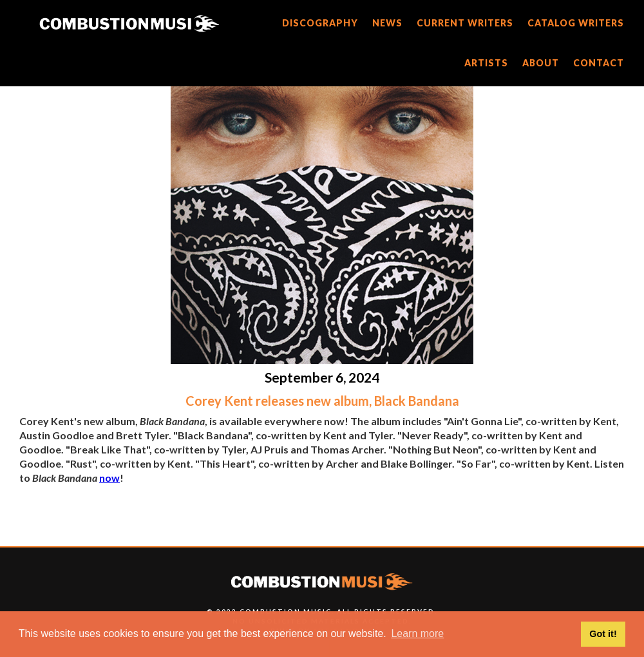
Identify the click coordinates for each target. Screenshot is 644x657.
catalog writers (576, 23)
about (541, 63)
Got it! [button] (603, 634)
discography (320, 23)
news (387, 23)
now (109, 478)
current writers (465, 23)
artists (486, 63)
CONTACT (599, 63)
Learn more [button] (417, 633)
